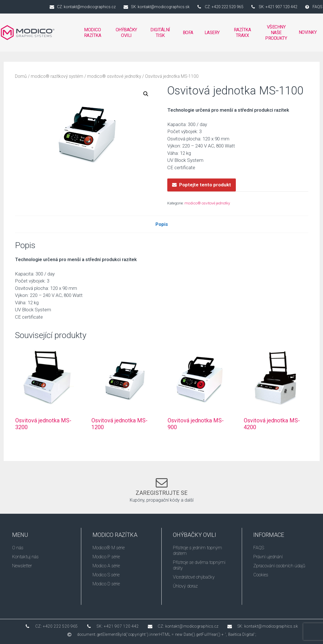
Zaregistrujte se (162, 493)
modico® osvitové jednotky (114, 76)
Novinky (308, 32)
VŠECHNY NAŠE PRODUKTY (276, 33)
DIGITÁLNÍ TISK (160, 34)
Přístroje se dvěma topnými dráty (199, 565)
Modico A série (106, 566)
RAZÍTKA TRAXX (243, 33)
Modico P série (106, 557)
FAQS (259, 548)
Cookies (261, 575)
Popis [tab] (162, 224)
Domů (21, 76)
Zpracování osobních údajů (279, 566)
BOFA (188, 34)
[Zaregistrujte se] (162, 482)
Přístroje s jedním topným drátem (197, 551)
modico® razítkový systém (57, 76)
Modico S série (106, 575)
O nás (18, 548)
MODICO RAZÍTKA (93, 34)
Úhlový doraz (185, 586)
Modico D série (106, 584)
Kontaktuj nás (25, 557)
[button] (146, 94)
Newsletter (22, 566)
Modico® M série (109, 548)
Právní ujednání (268, 557)
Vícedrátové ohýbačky (194, 577)
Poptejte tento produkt (205, 185)
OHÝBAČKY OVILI (127, 34)
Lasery (212, 33)
